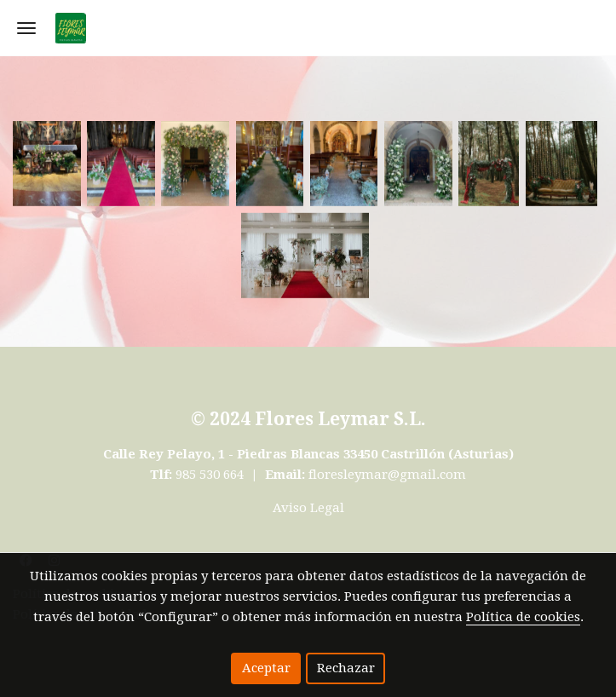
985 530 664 (211, 475)
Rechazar (346, 668)
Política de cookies (523, 617)
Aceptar (266, 668)
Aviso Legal (308, 508)
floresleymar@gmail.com (387, 475)
